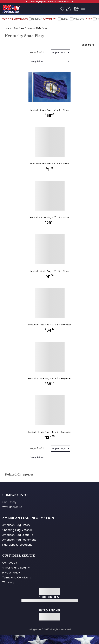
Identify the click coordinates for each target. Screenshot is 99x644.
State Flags (19, 28)
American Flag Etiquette (18, 535)
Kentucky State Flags (37, 28)
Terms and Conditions (17, 578)
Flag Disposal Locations (17, 545)
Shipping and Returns (16, 568)
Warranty (8, 582)
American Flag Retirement (19, 540)
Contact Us (10, 563)
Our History (9, 502)
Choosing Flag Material (17, 530)
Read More (88, 45)
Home (8, 28)
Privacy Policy (11, 573)
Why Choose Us (12, 507)
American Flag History (16, 525)
